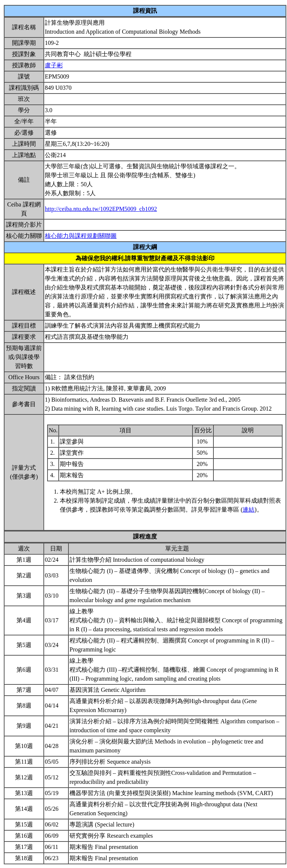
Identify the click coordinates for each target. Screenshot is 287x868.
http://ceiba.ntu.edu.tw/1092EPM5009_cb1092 (101, 209)
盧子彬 (54, 65)
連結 (249, 510)
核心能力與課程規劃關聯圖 (81, 236)
